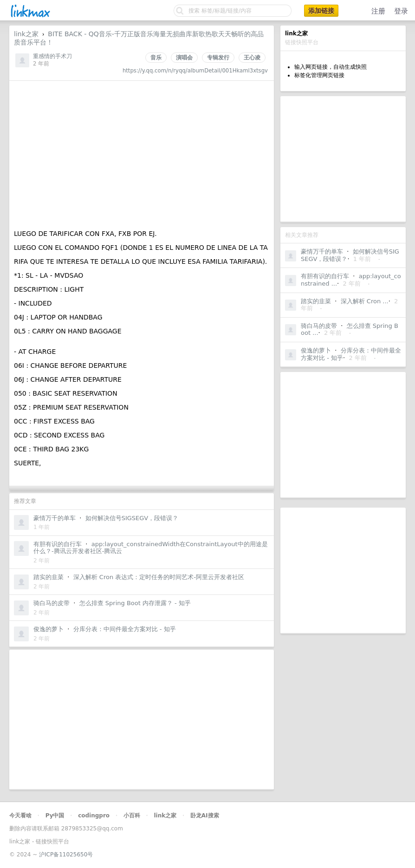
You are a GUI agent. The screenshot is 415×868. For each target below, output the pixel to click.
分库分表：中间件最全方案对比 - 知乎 (125, 629)
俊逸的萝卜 (316, 350)
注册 (378, 11)
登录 (401, 11)
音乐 (156, 58)
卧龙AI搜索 (205, 816)
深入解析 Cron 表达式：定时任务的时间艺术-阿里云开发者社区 (159, 577)
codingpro (94, 816)
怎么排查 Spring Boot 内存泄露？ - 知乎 (135, 603)
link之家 (26, 34)
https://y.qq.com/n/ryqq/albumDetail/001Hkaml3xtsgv (195, 71)
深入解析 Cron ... (365, 301)
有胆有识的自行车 (325, 276)
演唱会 (184, 58)
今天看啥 (20, 816)
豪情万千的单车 (322, 251)
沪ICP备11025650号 (66, 855)
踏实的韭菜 (316, 301)
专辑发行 (218, 58)
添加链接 (321, 11)
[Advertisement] (343, 159)
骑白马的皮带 (319, 326)
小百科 (132, 816)
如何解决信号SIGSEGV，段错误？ (132, 518)
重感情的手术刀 (52, 56)
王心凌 (252, 58)
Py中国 (55, 816)
